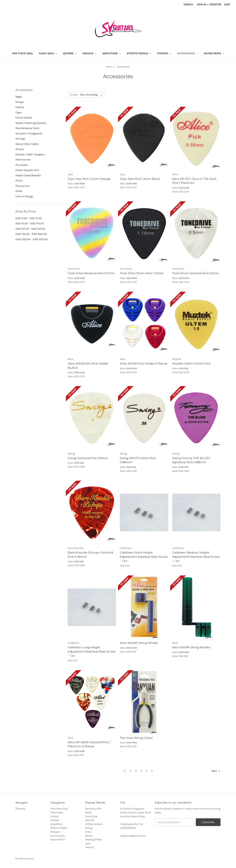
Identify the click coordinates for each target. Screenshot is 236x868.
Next (216, 771)
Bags (19, 97)
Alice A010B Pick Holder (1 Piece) (144, 364)
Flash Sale (48, 53)
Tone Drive (91, 816)
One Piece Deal (22, 53)
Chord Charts (24, 118)
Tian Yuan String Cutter (136, 738)
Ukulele (89, 53)
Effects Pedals (139, 53)
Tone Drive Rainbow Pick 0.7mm (91, 273)
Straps (20, 102)
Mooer (89, 836)
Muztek (90, 820)
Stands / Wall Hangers (30, 154)
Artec (88, 832)
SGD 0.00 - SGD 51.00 (29, 218)
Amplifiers (112, 53)
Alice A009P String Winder (139, 643)
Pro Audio (22, 165)
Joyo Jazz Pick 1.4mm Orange (89, 179)
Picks (19, 181)
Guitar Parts (214, 53)
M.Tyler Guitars (94, 824)
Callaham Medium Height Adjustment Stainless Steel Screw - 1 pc (196, 557)
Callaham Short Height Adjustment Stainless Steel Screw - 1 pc (144, 557)
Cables (20, 107)
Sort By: (74, 95)
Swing (89, 828)
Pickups (164, 53)
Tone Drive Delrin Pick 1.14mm (142, 273)
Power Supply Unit (27, 170)
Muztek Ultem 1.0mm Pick (191, 364)
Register (216, 5)
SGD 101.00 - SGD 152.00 (30, 229)
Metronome (23, 160)
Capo (19, 112)
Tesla (88, 813)
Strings (20, 139)
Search (188, 5)
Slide (19, 191)
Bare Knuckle (93, 809)
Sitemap (20, 809)
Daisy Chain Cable (27, 144)
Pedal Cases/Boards (28, 175)
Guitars (70, 53)
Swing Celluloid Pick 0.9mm (88, 458)
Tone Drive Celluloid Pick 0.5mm (196, 273)
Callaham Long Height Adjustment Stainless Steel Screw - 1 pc (92, 651)
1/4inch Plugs (24, 196)
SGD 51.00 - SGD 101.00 (30, 223)
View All (90, 847)
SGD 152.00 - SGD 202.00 (31, 234)
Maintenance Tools (27, 128)
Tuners (20, 149)
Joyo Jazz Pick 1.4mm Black (140, 179)
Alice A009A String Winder (191, 647)
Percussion (23, 186)
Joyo (88, 843)
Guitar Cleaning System (31, 123)
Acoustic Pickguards (29, 133)
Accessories (187, 53)
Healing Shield (93, 840)
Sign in (201, 5)
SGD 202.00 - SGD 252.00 (32, 239)
